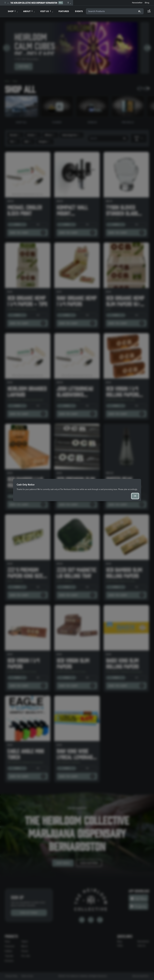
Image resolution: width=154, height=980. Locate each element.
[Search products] (115, 11)
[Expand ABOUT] (29, 11)
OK (135, 496)
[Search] (140, 11)
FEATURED (64, 11)
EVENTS (79, 11)
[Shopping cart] (151, 11)
